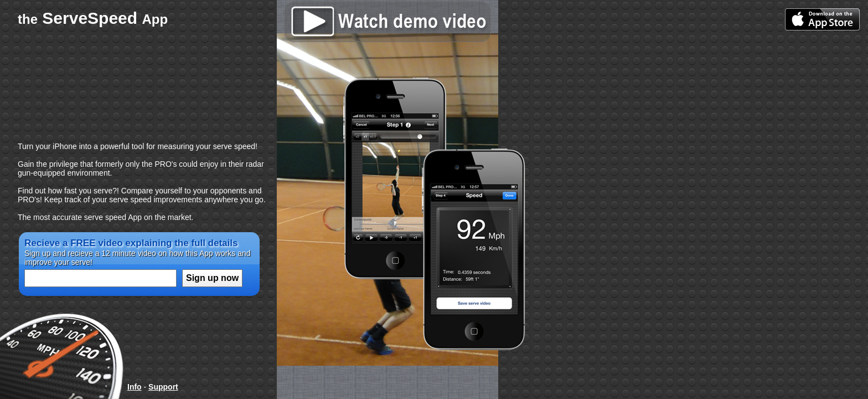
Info (135, 387)
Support (163, 387)
